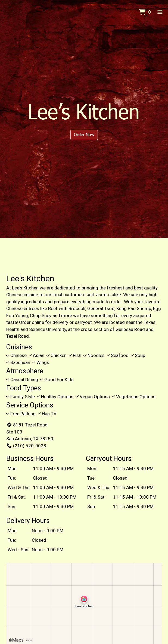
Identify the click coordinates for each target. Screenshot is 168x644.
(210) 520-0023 (26, 446)
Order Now (84, 135)
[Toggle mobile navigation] (160, 12)
